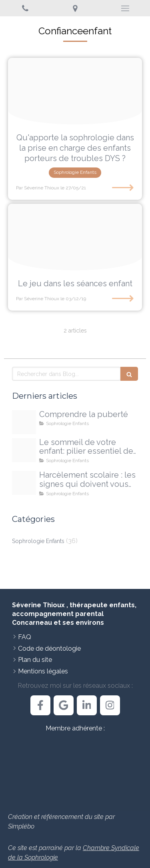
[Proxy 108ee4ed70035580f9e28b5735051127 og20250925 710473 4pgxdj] (24, 483)
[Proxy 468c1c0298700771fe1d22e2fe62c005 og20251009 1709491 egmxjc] (24, 450)
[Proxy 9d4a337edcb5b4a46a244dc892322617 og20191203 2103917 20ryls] (75, 237)
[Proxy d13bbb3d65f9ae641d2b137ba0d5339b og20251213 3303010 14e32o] (24, 422)
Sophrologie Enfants (38, 541)
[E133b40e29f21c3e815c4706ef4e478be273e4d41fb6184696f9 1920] (75, 91)
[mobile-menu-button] (125, 8)
